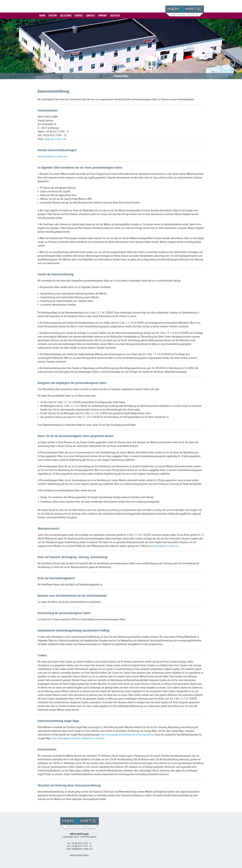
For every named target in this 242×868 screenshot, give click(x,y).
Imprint (73, 856)
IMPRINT (103, 16)
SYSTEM (53, 16)
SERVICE (79, 16)
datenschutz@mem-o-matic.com (53, 157)
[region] (121, 49)
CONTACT (91, 16)
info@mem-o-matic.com (56, 139)
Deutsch (115, 16)
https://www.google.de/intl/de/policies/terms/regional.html (129, 735)
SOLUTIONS (66, 16)
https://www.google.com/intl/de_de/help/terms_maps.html (83, 739)
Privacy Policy (83, 856)
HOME (42, 16)
